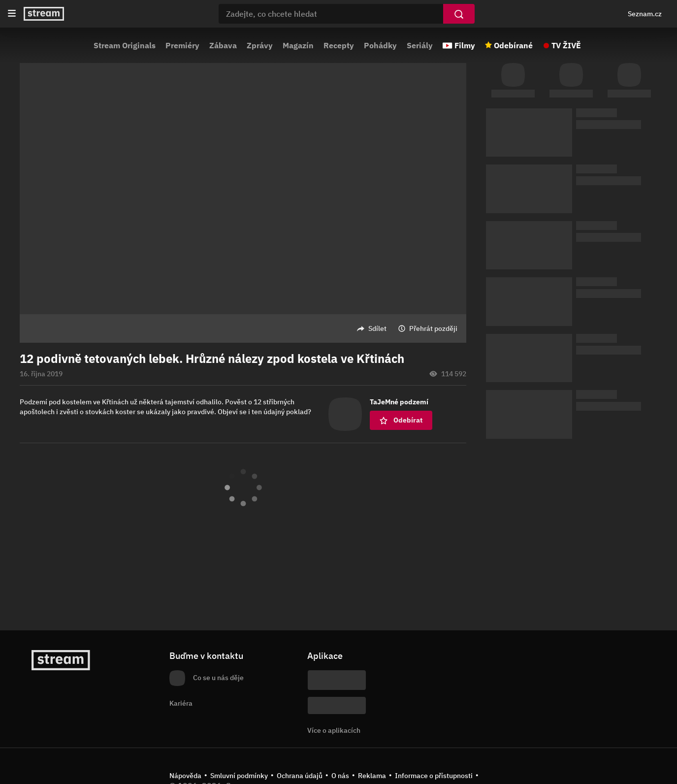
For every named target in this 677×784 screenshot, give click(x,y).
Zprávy (260, 45)
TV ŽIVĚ (566, 45)
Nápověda (185, 776)
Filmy (465, 45)
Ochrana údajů (300, 776)
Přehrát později (433, 328)
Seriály (420, 45)
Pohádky (380, 45)
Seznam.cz (645, 14)
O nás (340, 776)
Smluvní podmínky (239, 776)
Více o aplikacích (334, 730)
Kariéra (181, 703)
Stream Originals (125, 45)
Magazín (298, 45)
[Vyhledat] (459, 14)
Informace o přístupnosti (434, 776)
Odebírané (513, 45)
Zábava (223, 45)
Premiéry (182, 45)
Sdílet (377, 328)
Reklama (372, 776)
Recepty (339, 45)
